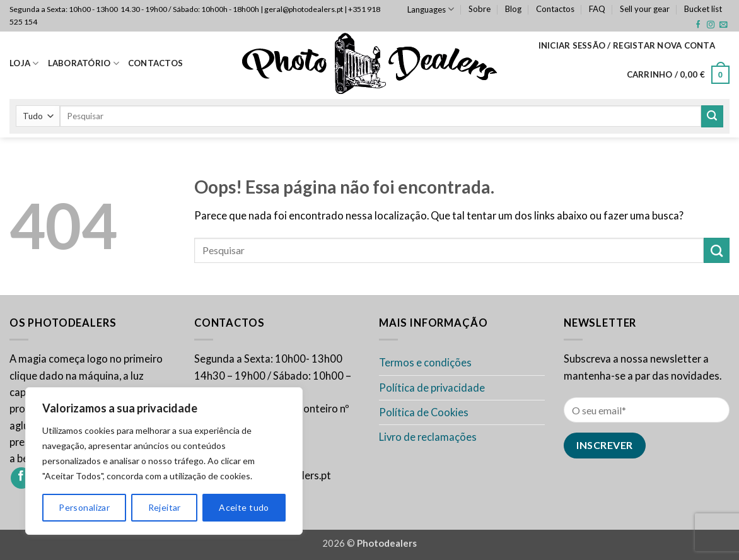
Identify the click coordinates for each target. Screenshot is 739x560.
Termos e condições (425, 363)
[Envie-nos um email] (723, 25)
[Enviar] (712, 116)
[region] (164, 461)
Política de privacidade (432, 388)
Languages (431, 9)
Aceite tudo (244, 507)
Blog (513, 9)
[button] (627, 45)
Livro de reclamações (428, 437)
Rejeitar (165, 507)
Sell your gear (645, 9)
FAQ (597, 9)
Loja (24, 63)
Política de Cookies (424, 412)
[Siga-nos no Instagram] (711, 25)
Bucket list (703, 9)
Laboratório (84, 63)
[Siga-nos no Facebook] (698, 25)
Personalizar (84, 507)
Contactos (555, 9)
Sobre (480, 9)
